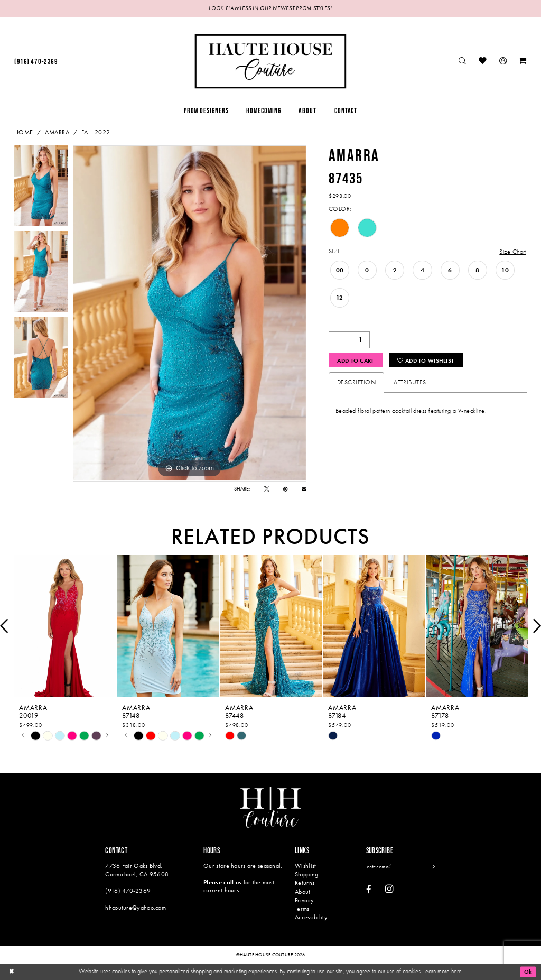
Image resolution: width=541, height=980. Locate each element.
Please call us (222, 882)
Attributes (410, 383)
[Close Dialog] (12, 972)
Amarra (57, 132)
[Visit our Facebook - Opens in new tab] (369, 890)
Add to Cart (357, 360)
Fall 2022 (96, 132)
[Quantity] (349, 340)
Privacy (304, 900)
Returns (305, 883)
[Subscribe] (434, 867)
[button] (503, 62)
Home (24, 132)
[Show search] (463, 62)
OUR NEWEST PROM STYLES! (296, 9)
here (456, 971)
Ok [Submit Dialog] (528, 972)
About (302, 892)
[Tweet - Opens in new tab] (267, 489)
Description (356, 383)
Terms (302, 909)
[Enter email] (402, 867)
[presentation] (65, 626)
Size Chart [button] (513, 252)
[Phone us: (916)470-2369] (36, 62)
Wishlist (305, 866)
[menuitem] (36, 62)
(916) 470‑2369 (128, 891)
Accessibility (311, 917)
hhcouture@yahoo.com (136, 908)
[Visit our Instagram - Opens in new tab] (389, 889)
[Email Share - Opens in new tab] (304, 489)
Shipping (306, 874)
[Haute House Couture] (270, 61)
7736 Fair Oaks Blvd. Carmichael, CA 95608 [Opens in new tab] (137, 870)
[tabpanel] (41, 188)
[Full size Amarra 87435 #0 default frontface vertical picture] (190, 313)
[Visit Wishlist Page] (483, 62)
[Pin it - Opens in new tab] (286, 489)
